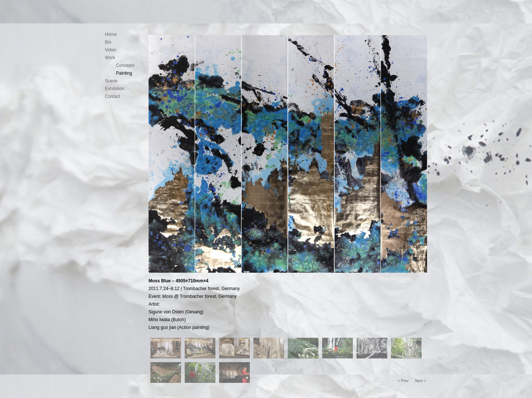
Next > (421, 381)
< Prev (403, 381)
